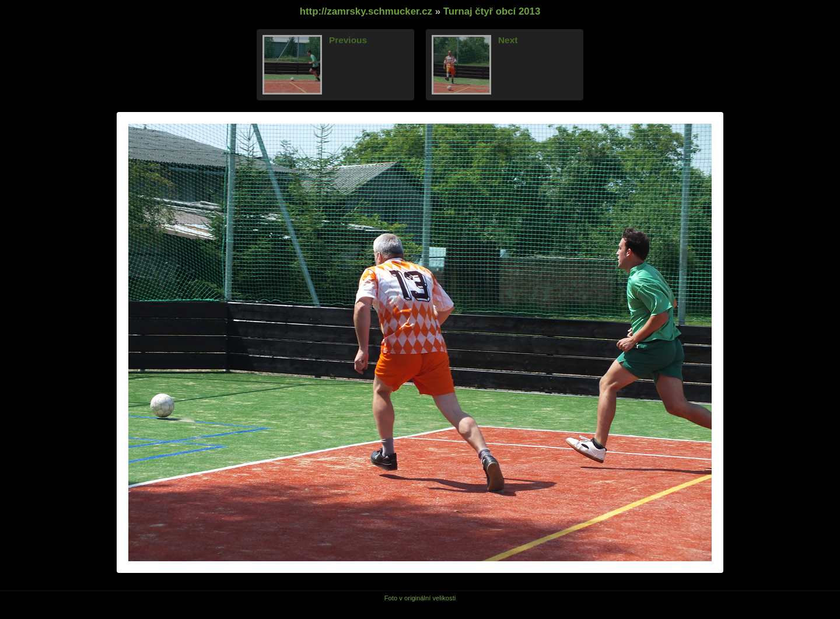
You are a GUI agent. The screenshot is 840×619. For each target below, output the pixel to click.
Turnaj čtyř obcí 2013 (492, 11)
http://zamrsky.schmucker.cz (366, 11)
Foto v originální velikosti (420, 598)
